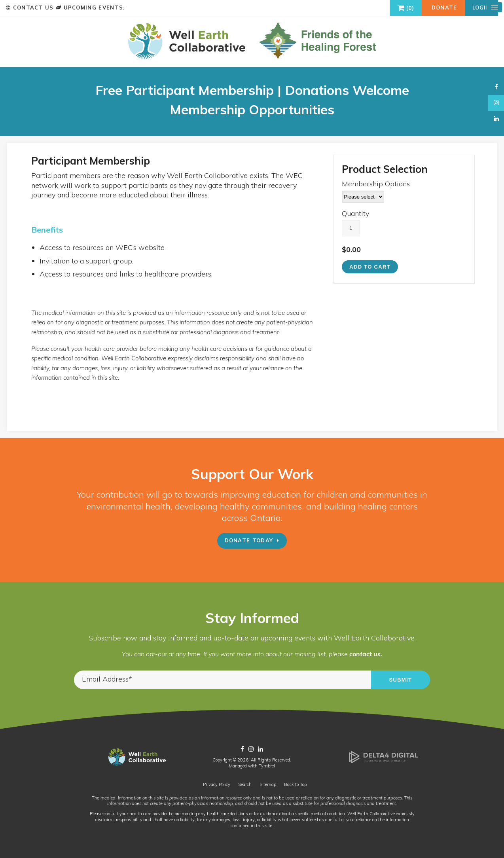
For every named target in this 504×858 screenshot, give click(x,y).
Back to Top (295, 784)
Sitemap (268, 784)
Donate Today (249, 540)
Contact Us (33, 8)
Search (245, 784)
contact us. (366, 654)
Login (482, 8)
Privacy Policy (217, 784)
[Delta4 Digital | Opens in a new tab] (384, 761)
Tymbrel (267, 766)
